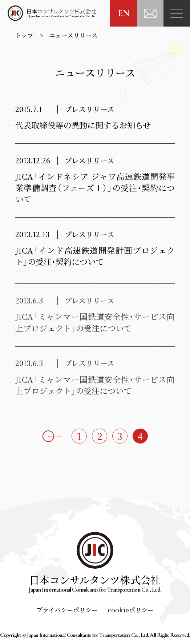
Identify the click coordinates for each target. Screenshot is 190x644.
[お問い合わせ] (150, 13)
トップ (24, 35)
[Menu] (177, 13)
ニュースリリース (73, 35)
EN (124, 13)
